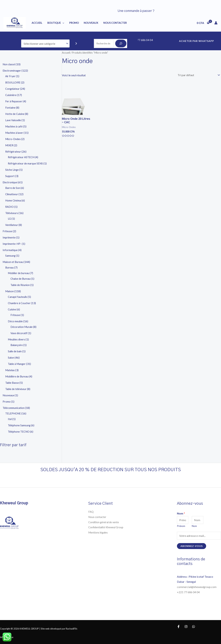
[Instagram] (186, 627)
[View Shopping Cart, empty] (203, 23)
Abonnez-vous (192, 546)
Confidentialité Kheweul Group (107, 527)
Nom (181, 513)
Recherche (110, 37)
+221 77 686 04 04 (189, 592)
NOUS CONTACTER (115, 23)
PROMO (74, 23)
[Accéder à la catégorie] (76, 44)
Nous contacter (98, 517)
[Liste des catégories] (45, 44)
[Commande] (198, 75)
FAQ (91, 512)
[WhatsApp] (194, 627)
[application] (63, 23)
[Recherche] (121, 43)
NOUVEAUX (91, 23)
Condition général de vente (104, 522)
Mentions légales (99, 532)
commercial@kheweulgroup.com (197, 587)
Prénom (181, 526)
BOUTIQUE (56, 23)
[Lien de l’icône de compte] (216, 23)
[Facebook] (179, 627)
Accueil (37, 23)
